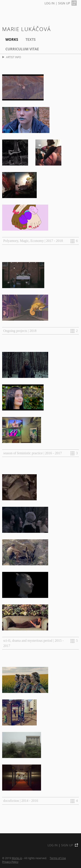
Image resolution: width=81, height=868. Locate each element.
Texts (31, 39)
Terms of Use (58, 858)
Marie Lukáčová (27, 29)
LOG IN (50, 3)
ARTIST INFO (12, 57)
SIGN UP (64, 3)
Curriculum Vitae (22, 49)
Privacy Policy (10, 862)
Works (12, 39)
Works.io (17, 858)
